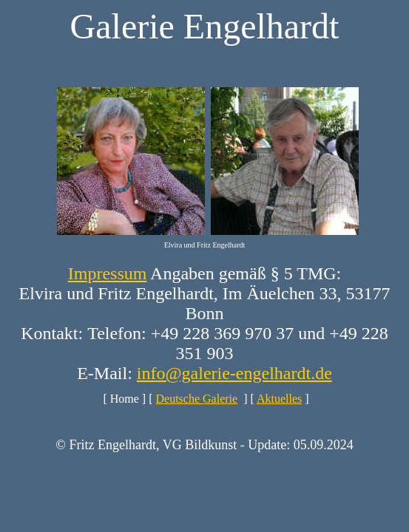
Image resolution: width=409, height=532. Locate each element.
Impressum (108, 273)
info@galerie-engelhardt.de (234, 373)
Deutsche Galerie (197, 399)
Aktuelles (279, 399)
